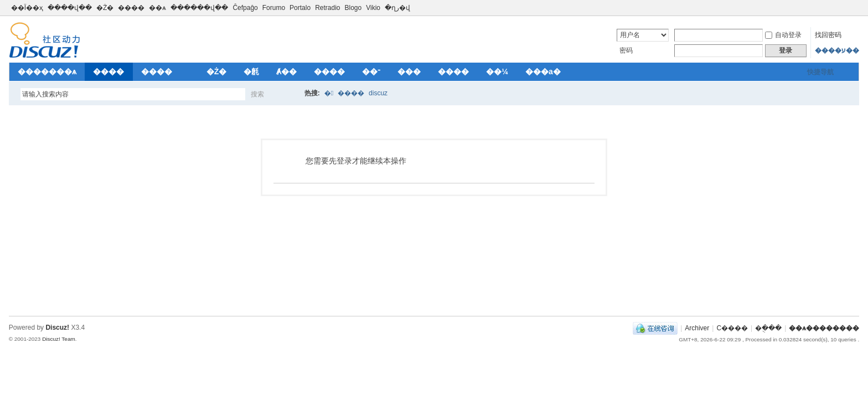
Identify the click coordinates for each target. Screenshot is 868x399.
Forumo (274, 8)
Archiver (697, 328)
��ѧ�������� (824, 328)
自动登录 (783, 35)
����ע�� (837, 50)
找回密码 (828, 35)
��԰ (189, 72)
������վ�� (199, 8)
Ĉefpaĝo (245, 8)
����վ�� (70, 8)
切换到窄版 (853, 8)
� (329, 93)
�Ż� (105, 8)
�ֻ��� (768, 328)
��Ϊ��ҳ (27, 8)
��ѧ (157, 8)
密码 (626, 50)
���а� (543, 71)
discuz (378, 93)
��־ (371, 71)
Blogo (353, 8)
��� (409, 71)
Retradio (327, 8)
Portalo (300, 8)
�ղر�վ (397, 8)
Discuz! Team (59, 339)
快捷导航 (820, 72)
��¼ (497, 71)
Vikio (373, 8)
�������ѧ (47, 71)
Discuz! (57, 328)
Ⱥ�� (286, 71)
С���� (732, 328)
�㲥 (251, 71)
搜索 (257, 94)
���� (131, 8)
